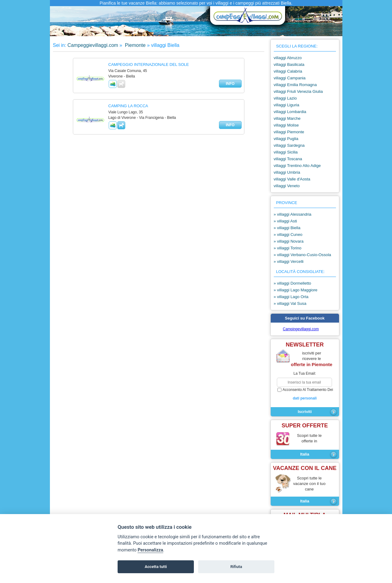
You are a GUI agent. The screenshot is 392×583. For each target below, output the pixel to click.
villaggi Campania (290, 78)
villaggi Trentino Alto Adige (297, 166)
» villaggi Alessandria (293, 214)
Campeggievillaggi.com (93, 45)
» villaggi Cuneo (288, 235)
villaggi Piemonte (289, 132)
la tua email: (305, 373)
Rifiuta (236, 567)
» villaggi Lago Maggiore (296, 290)
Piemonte (134, 45)
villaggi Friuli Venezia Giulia (298, 91)
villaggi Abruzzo (288, 58)
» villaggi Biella (287, 228)
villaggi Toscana (288, 159)
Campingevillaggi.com (301, 329)
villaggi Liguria (287, 105)
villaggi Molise (286, 125)
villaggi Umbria (287, 172)
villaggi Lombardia (290, 112)
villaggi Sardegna (289, 145)
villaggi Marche (287, 118)
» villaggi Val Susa (290, 303)
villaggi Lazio (285, 98)
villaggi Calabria (288, 71)
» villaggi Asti (285, 221)
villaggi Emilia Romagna (295, 85)
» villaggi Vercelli (289, 261)
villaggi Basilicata (289, 64)
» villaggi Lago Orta (291, 297)
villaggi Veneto (287, 186)
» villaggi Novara (289, 241)
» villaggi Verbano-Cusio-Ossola (303, 255)
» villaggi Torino (288, 248)
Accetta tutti (156, 567)
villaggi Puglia (286, 139)
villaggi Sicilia (286, 152)
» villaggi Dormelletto (292, 283)
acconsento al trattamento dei (305, 394)
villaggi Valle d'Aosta (292, 179)
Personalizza (150, 550)
